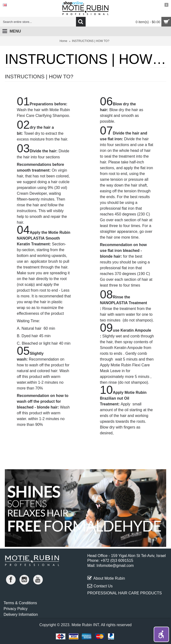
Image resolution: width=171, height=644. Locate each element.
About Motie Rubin (106, 578)
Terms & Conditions (20, 603)
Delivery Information (21, 614)
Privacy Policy (16, 609)
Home (63, 41)
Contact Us (100, 586)
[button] (161, 634)
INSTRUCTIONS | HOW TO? (91, 41)
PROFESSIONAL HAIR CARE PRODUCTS (125, 593)
